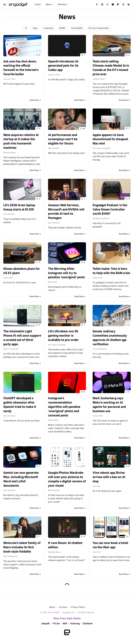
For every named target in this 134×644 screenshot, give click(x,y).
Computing (48, 28)
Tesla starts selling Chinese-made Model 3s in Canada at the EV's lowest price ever (111, 68)
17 (39, 262)
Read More (34, 100)
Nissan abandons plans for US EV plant (22, 271)
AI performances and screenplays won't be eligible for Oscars (63, 139)
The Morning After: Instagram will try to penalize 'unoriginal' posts (66, 273)
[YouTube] (113, 4)
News (48, 4)
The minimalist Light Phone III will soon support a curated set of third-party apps (22, 338)
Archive (63, 607)
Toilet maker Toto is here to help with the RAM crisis (111, 271)
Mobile (62, 28)
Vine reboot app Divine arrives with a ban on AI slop (109, 477)
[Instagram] (102, 4)
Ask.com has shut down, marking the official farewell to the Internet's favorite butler (21, 68)
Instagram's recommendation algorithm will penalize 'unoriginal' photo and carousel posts (64, 407)
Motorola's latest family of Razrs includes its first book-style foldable (22, 547)
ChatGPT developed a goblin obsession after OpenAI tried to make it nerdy (20, 405)
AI (26, 28)
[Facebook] (97, 4)
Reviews (62, 4)
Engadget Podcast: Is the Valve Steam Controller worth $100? (110, 210)
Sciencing (75, 624)
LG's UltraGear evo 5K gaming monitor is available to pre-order (63, 336)
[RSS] (129, 4)
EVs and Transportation (99, 28)
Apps (35, 28)
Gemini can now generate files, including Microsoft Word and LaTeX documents (21, 479)
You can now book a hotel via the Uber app (110, 545)
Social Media (77, 28)
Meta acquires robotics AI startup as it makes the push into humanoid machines (21, 141)
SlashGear (88, 624)
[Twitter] (107, 4)
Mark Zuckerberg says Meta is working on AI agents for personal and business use (109, 405)
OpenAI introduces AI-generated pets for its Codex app (64, 66)
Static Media (53, 613)
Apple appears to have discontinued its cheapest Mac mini (110, 139)
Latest (38, 4)
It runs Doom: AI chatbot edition (65, 545)
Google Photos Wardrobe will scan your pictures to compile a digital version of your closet (67, 479)
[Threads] (123, 4)
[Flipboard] (118, 4)
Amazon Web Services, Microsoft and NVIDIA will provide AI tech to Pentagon (66, 212)
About (52, 607)
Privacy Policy (78, 607)
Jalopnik (45, 624)
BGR (65, 624)
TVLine (56, 624)
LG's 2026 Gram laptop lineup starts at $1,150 (19, 207)
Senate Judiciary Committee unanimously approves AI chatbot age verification (110, 338)
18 (84, 129)
